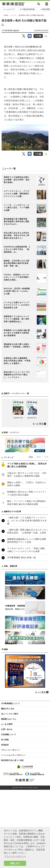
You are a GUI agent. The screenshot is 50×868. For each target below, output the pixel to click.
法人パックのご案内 (10, 784)
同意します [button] (15, 863)
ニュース (13, 15)
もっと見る (38, 494)
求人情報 (5, 810)
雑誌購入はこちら (9, 789)
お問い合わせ (7, 800)
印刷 (38, 36)
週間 (39, 527)
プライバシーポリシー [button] (15, 856)
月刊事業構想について (11, 774)
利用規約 (5, 815)
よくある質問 (7, 794)
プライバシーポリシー (11, 820)
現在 (31, 527)
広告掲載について (9, 805)
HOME (6, 15)
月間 (46, 527)
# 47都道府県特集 (27, 9)
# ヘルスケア (9, 9)
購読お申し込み (8, 779)
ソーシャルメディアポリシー (13, 825)
